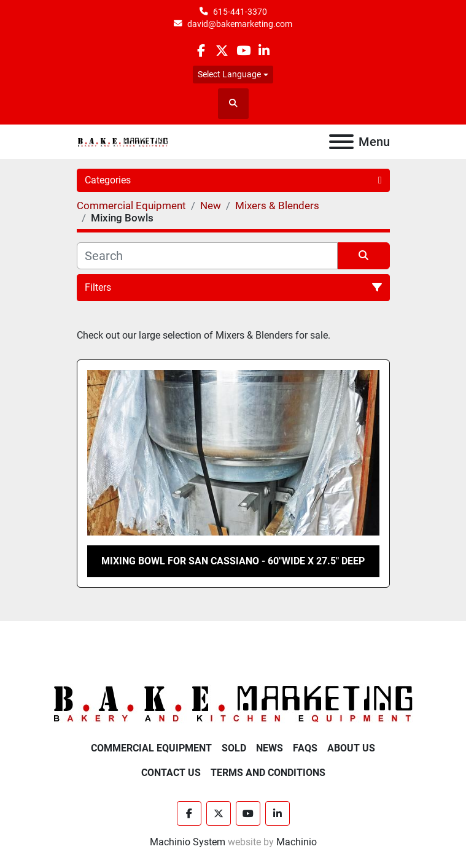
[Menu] (341, 142)
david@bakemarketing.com (240, 24)
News (270, 748)
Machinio (297, 842)
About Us (351, 748)
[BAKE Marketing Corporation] (233, 703)
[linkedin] (264, 51)
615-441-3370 (240, 12)
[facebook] (201, 51)
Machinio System (188, 842)
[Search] (207, 256)
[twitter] (222, 51)
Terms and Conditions (268, 773)
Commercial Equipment (151, 748)
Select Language (229, 74)
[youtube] (243, 51)
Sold (234, 748)
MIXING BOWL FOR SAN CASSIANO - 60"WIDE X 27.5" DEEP (233, 561)
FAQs (305, 748)
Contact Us (171, 773)
